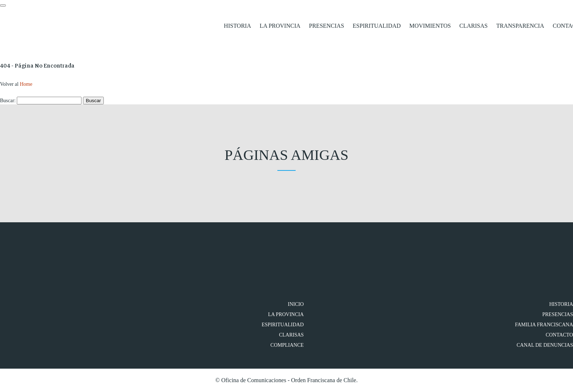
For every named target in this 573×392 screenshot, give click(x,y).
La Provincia (280, 26)
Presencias (327, 26)
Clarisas (473, 26)
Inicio (296, 304)
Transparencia (520, 26)
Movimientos (430, 26)
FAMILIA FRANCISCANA (544, 325)
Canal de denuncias (545, 345)
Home (26, 84)
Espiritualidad (377, 26)
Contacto (559, 335)
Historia (238, 26)
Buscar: (8, 101)
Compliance (287, 345)
